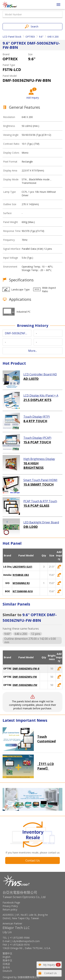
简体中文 (7, 960)
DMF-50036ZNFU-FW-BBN (28, 669)
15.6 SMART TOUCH (38, 484)
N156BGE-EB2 (21, 575)
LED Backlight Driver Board (41, 522)
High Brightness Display (39, 459)
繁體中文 (7, 953)
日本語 (6, 964)
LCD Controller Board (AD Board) (40, 374)
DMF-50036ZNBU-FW (25, 685)
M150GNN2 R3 (21, 583)
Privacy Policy (10, 906)
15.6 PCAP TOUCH (37, 442)
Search (34, 26)
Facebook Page (11, 902)
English (6, 957)
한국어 (6, 967)
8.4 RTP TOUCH (35, 421)
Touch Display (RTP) (37, 417)
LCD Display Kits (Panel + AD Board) (41, 396)
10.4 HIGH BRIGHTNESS (33, 466)
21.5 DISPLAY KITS (37, 400)
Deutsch (7, 971)
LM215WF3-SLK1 (22, 567)
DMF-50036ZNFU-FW (25, 677)
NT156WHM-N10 (23, 591)
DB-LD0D (31, 527)
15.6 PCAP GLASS (36, 506)
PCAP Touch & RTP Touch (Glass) (40, 501)
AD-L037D (31, 379)
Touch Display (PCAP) (37, 438)
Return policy (10, 909)
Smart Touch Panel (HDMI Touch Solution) (40, 480)
